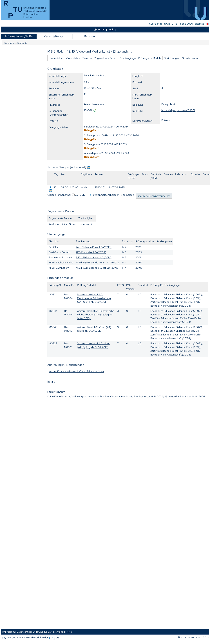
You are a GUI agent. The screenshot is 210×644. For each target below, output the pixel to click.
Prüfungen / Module (150, 58)
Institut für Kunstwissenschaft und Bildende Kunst (76, 371)
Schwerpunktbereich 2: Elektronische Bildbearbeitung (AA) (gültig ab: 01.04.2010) (94, 298)
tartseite (100, 29)
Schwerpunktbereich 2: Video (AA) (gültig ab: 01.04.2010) (94, 345)
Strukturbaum (190, 58)
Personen (90, 36)
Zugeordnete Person (106, 58)
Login (111, 29)
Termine (87, 58)
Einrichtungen (172, 58)
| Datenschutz (23, 632)
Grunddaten (73, 58)
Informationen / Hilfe (19, 36)
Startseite (22, 43)
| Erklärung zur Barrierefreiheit (48, 632)
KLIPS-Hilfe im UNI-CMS (163, 24)
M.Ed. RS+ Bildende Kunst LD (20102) (97, 262)
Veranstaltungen (55, 36)
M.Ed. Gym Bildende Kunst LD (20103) (98, 268)
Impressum (9, 632)
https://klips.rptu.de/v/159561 (178, 110)
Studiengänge (128, 58)
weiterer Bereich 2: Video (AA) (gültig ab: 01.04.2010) (94, 329)
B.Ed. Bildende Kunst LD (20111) (94, 257)
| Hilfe (69, 632)
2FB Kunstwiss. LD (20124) (91, 252)
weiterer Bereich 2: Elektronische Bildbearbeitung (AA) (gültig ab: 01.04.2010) (96, 315)
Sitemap (199, 24)
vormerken (81, 195)
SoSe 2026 (187, 24)
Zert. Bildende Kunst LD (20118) (94, 247)
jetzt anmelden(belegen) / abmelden (113, 195)
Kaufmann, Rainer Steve (62, 224)
